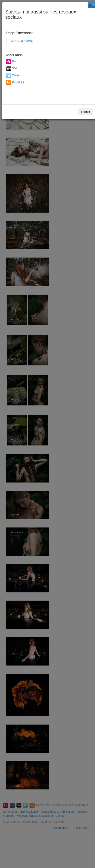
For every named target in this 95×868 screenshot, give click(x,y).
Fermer (86, 112)
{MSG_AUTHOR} (22, 41)
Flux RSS (18, 83)
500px (16, 69)
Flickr (15, 62)
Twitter (16, 76)
